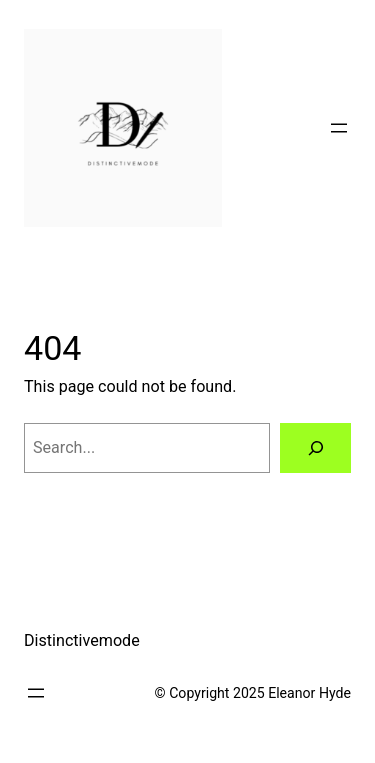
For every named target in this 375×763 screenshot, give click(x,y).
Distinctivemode (82, 640)
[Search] (315, 448)
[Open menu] (339, 128)
